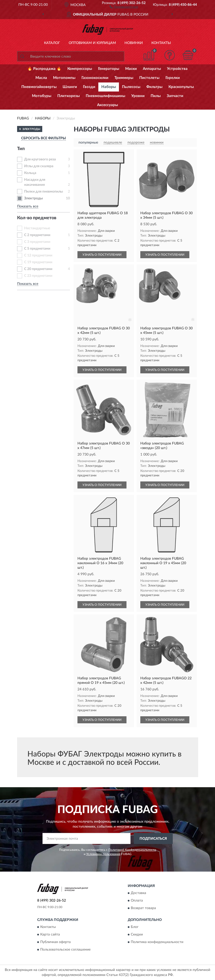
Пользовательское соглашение (65, 950)
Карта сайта (50, 935)
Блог (135, 927)
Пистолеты (149, 78)
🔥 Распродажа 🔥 (44, 69)
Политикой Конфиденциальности (132, 850)
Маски (131, 69)
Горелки (173, 78)
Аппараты (152, 69)
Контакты (161, 43)
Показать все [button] (28, 206)
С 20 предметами (38, 269)
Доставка (138, 893)
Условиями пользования (103, 854)
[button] (124, 7)
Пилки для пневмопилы (44, 192)
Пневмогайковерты (39, 87)
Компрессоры (80, 69)
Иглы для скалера (39, 166)
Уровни (138, 96)
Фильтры (154, 87)
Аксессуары (107, 105)
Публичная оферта (55, 942)
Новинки (134, 43)
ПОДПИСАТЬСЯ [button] (153, 839)
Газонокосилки (95, 78)
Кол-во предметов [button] (37, 218)
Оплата (137, 901)
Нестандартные (37, 228)
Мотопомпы (64, 78)
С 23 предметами (38, 276)
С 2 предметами (37, 235)
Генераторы (109, 69)
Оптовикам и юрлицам (92, 43)
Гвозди (89, 87)
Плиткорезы (69, 96)
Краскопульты (181, 87)
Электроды (33, 198)
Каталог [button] (52, 43)
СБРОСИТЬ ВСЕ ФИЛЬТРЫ (44, 138)
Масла (41, 78)
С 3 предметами (37, 242)
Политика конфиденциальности (157, 942)
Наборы (109, 87)
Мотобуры (42, 96)
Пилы (156, 96)
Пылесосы (131, 87)
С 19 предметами (38, 262)
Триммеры (124, 78)
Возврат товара (143, 908)
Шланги (70, 87)
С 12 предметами (38, 255)
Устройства (177, 69)
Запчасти (175, 96)
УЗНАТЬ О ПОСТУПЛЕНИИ (102, 255)
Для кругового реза (40, 159)
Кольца (30, 173)
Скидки (137, 935)
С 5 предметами (37, 249)
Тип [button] (21, 149)
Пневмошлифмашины (105, 96)
